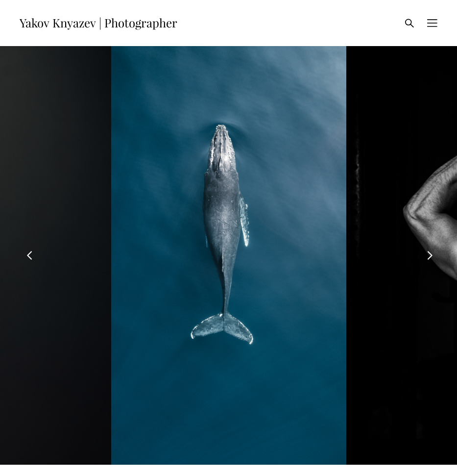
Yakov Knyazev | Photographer (98, 23)
